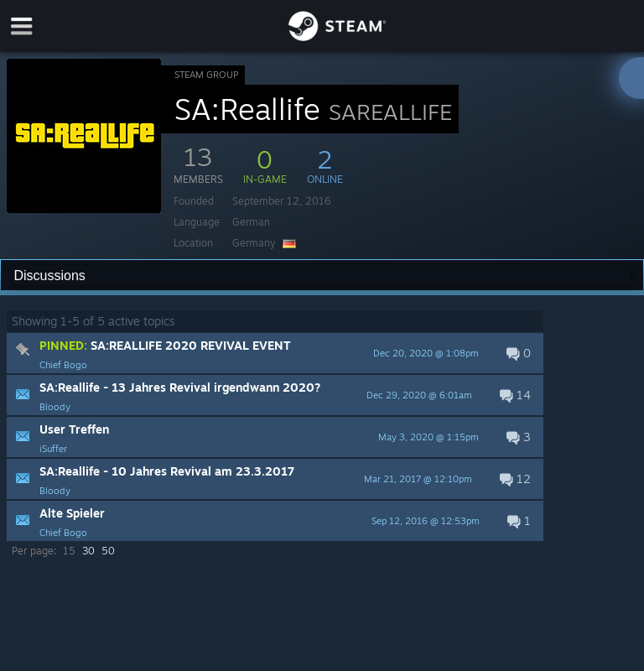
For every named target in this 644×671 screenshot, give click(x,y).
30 (88, 551)
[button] (275, 353)
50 (108, 551)
